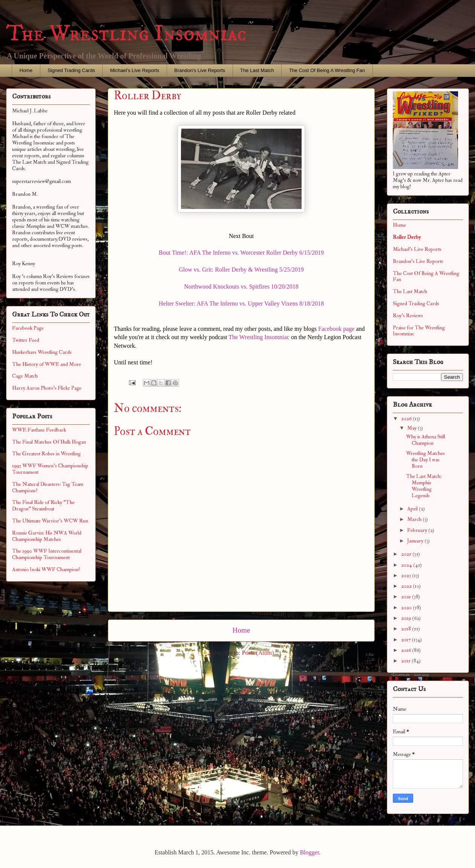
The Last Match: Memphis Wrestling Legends (424, 486)
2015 (406, 661)
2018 (407, 629)
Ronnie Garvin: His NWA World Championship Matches (47, 536)
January (416, 541)
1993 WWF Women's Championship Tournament (50, 469)
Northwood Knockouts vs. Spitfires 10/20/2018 (241, 287)
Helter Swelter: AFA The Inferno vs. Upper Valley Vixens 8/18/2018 (241, 303)
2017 (406, 640)
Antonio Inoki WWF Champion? (46, 569)
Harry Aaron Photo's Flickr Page (47, 388)
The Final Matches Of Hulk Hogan (49, 442)
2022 (407, 586)
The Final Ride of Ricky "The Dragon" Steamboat (43, 505)
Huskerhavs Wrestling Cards (42, 352)
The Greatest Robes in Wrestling (46, 454)
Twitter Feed (26, 340)
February (418, 530)
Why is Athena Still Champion (426, 440)
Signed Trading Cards (71, 70)
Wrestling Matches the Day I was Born (425, 460)
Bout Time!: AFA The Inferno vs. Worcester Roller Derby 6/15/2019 (241, 253)
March (415, 519)
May (412, 428)
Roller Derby (407, 237)
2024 (407, 565)
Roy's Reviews (408, 316)
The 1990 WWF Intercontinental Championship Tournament (47, 554)
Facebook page (336, 329)
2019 (407, 618)
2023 (407, 575)
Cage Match (25, 376)
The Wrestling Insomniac (126, 34)
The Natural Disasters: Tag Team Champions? (48, 487)
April (413, 509)
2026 (407, 419)
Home (26, 70)
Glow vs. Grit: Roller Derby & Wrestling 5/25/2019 (241, 270)
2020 (407, 608)
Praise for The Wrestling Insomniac (419, 331)
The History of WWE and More (47, 364)
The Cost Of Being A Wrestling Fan (327, 70)
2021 (407, 597)
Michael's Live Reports (135, 70)
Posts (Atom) (258, 653)
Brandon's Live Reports (200, 70)
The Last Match (257, 70)
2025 (407, 554)
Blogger (309, 852)
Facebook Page (28, 328)
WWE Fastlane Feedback (39, 430)
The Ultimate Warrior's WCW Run (50, 521)
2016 (407, 650)
